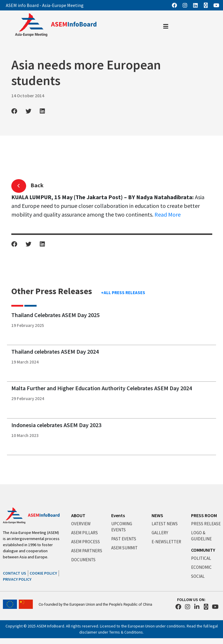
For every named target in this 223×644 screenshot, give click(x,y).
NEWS (157, 515)
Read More (168, 214)
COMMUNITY (203, 550)
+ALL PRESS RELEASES (123, 293)
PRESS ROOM (204, 515)
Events (118, 515)
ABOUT (78, 515)
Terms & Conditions (126, 632)
